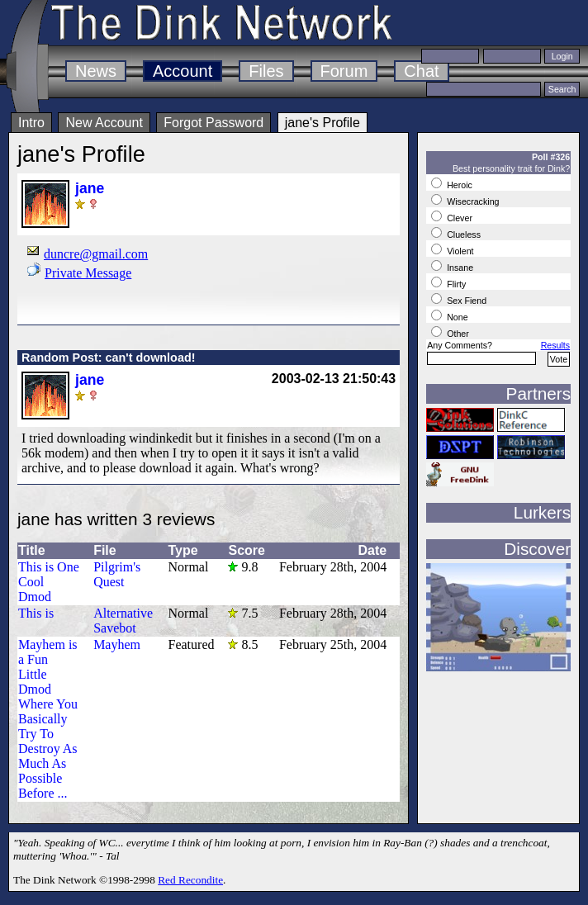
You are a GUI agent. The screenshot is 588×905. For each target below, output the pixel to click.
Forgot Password (213, 123)
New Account (104, 123)
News (96, 71)
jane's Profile (322, 123)
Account (183, 71)
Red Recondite (190, 880)
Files (266, 71)
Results (556, 345)
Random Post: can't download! (108, 358)
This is (36, 613)
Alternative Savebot (123, 621)
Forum (344, 71)
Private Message (88, 273)
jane (90, 188)
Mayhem (117, 644)
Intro (31, 123)
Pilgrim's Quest (117, 574)
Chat (421, 71)
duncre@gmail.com (96, 254)
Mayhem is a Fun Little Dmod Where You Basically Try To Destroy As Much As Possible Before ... (48, 719)
